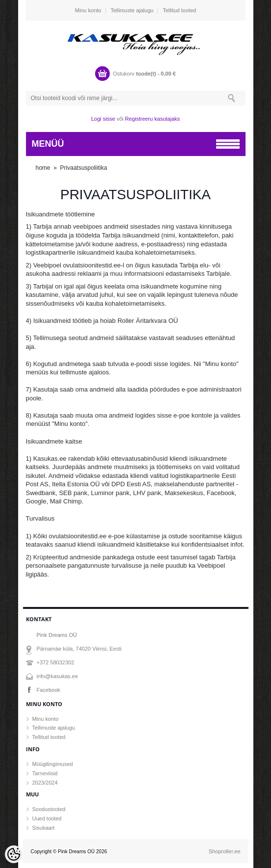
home (43, 168)
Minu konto (88, 10)
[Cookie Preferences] (14, 854)
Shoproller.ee (225, 851)
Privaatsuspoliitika (84, 168)
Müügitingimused (53, 764)
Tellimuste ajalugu (132, 10)
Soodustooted (49, 809)
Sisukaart (44, 828)
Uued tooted (47, 818)
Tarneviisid (45, 773)
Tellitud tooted (179, 10)
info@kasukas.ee (58, 676)
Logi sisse (103, 119)
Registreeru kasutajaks (152, 119)
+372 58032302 (56, 662)
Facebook (49, 690)
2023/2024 (45, 783)
